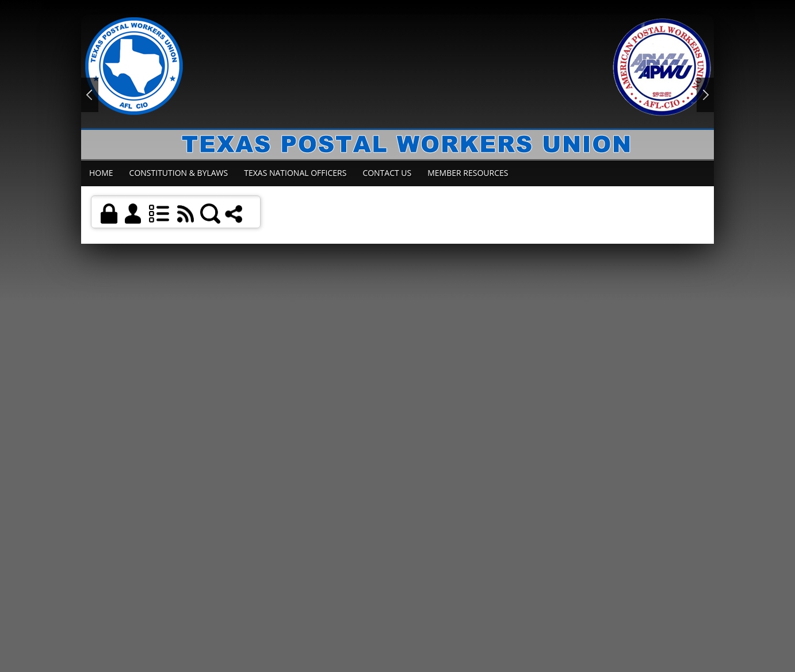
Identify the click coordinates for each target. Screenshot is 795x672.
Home (101, 173)
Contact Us (387, 173)
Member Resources (468, 173)
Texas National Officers (295, 173)
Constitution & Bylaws (179, 173)
